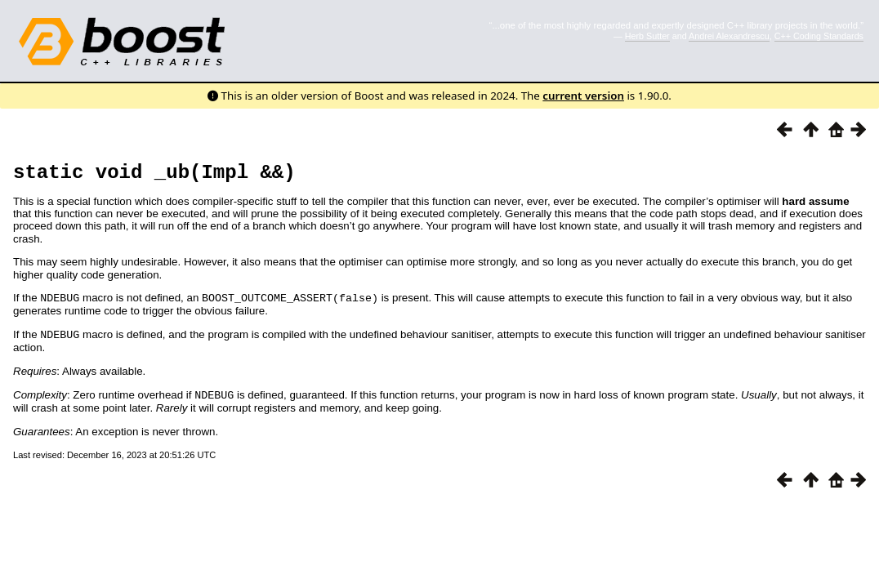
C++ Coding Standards (819, 36)
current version (583, 96)
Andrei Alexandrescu (729, 36)
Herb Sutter (647, 36)
